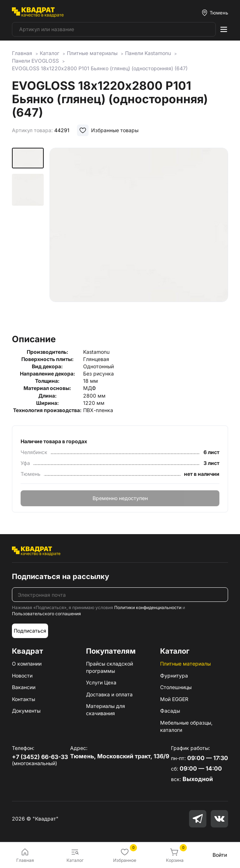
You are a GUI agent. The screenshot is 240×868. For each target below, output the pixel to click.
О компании (27, 664)
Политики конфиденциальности (148, 607)
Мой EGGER (174, 699)
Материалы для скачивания (106, 710)
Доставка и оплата (109, 694)
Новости (22, 676)
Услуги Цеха (101, 682)
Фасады (170, 711)
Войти (220, 855)
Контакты (23, 699)
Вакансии (24, 687)
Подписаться (30, 631)
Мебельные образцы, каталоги (186, 726)
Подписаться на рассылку (61, 576)
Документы (26, 711)
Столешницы (176, 687)
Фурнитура (174, 676)
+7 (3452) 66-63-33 (40, 757)
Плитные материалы (185, 664)
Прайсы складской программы (110, 667)
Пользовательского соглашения (46, 614)
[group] (139, 239)
